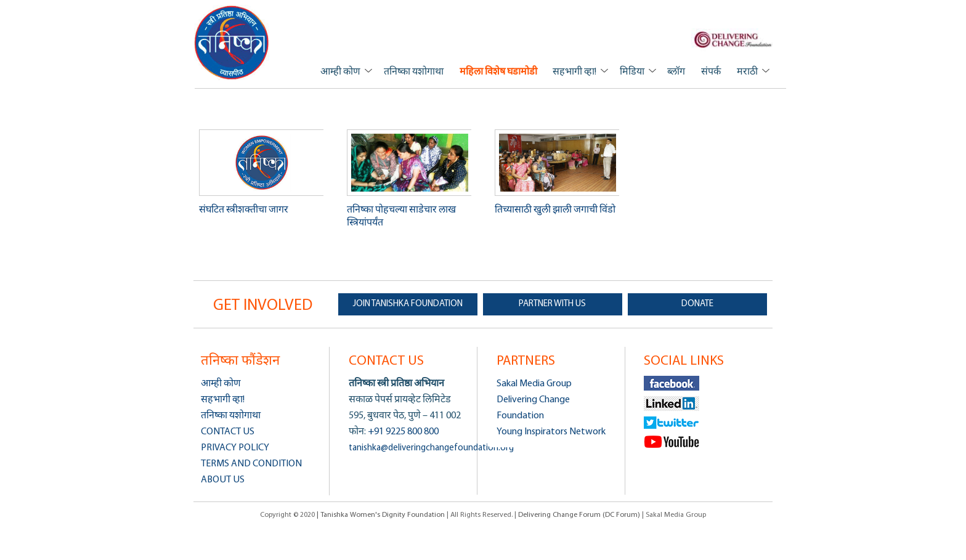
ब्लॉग (676, 72)
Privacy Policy (235, 448)
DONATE (697, 304)
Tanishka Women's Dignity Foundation (232, 42)
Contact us (228, 432)
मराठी (747, 72)
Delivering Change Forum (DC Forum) (579, 515)
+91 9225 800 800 (402, 432)
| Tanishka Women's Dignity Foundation (382, 515)
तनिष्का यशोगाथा (414, 72)
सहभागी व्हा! (574, 72)
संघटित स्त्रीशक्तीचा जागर (244, 210)
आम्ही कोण (340, 72)
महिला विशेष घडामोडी (498, 72)
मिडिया (632, 72)
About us (223, 480)
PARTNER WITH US (552, 304)
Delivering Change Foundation (533, 408)
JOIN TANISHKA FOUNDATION (408, 304)
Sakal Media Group (534, 384)
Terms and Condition (251, 464)
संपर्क (711, 72)
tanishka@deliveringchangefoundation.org (431, 448)
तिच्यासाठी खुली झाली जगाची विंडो (555, 210)
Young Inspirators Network (551, 432)
